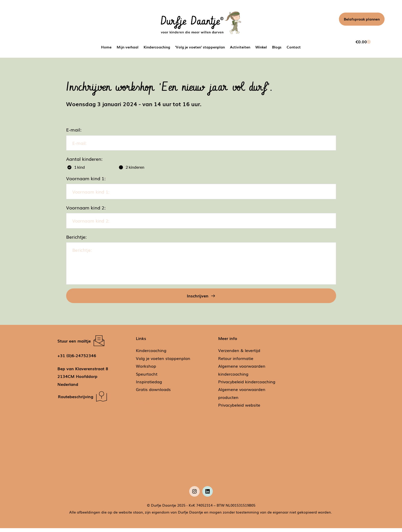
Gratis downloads (153, 393)
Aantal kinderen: (84, 160)
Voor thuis (146, 406)
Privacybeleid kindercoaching (247, 385)
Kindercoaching (151, 354)
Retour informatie (236, 362)
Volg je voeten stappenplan (163, 362)
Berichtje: (76, 240)
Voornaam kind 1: (86, 180)
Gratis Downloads (154, 414)
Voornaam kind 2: (86, 210)
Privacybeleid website (239, 409)
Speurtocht (147, 378)
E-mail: (74, 129)
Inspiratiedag (149, 385)
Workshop (146, 370)
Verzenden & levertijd (239, 354)
